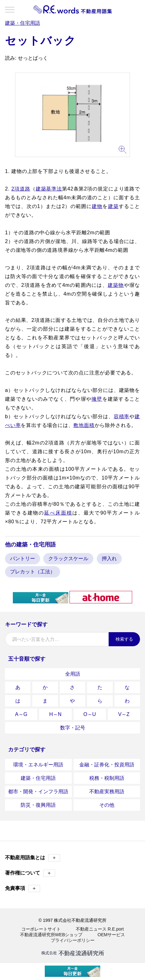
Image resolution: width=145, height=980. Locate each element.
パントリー (23, 559)
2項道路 (21, 189)
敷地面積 (84, 425)
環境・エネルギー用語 (38, 765)
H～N (55, 714)
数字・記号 (73, 728)
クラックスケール (68, 559)
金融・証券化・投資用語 (107, 765)
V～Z (124, 714)
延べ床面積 (58, 513)
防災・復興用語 (38, 805)
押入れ (109, 559)
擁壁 (97, 399)
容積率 (122, 416)
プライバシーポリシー (73, 940)
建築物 (116, 285)
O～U (90, 714)
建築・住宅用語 (38, 778)
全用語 (73, 674)
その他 (107, 805)
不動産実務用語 (107, 792)
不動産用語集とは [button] (33, 858)
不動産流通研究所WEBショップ (51, 935)
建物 (97, 206)
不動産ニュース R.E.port (100, 929)
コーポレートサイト (41, 929)
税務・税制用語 (107, 778)
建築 (113, 206)
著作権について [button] (30, 873)
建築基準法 (49, 189)
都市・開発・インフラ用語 (38, 792)
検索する (124, 639)
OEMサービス (111, 935)
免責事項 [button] (23, 889)
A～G (21, 714)
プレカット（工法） (33, 572)
